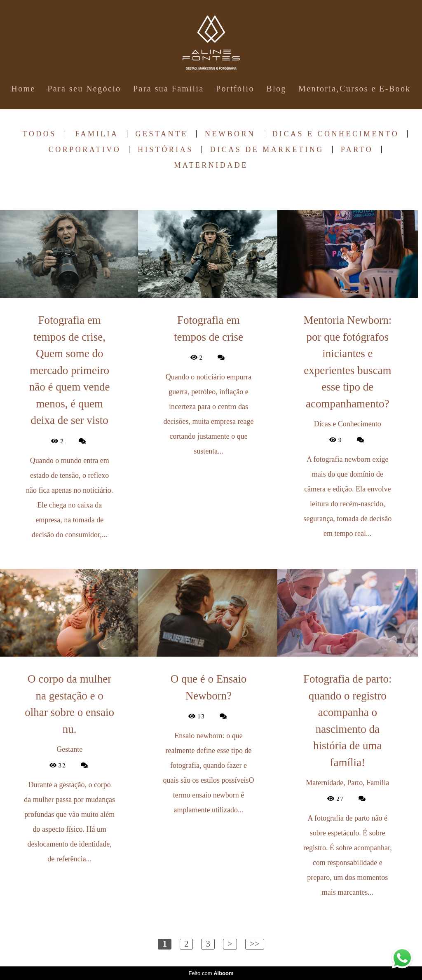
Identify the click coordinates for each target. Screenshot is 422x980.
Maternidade (211, 165)
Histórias (165, 150)
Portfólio (235, 89)
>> (255, 944)
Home (23, 89)
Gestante (162, 134)
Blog (276, 89)
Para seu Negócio (84, 89)
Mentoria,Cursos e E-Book (355, 89)
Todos (40, 134)
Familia (97, 134)
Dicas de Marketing (267, 150)
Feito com (211, 973)
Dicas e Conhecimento (336, 134)
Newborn (230, 134)
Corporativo (85, 150)
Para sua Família (169, 89)
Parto (357, 150)
